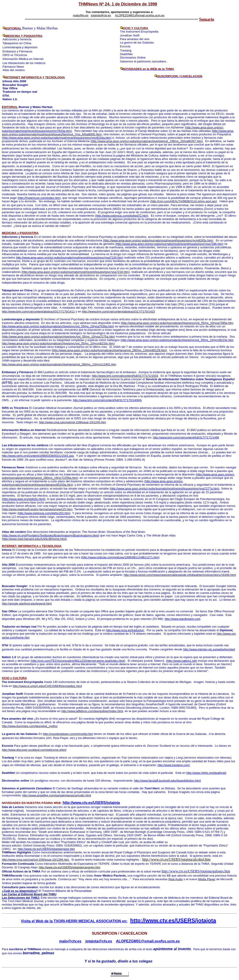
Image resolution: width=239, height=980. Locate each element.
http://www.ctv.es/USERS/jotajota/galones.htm (196, 871)
